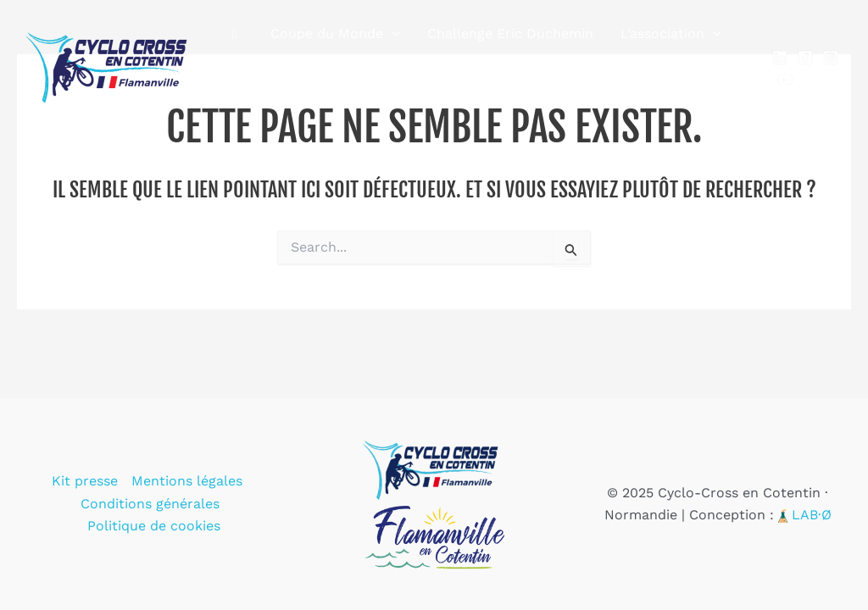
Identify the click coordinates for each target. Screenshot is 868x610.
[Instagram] (831, 58)
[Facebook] (805, 58)
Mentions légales (187, 481)
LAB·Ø (812, 515)
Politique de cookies (154, 526)
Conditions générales (150, 504)
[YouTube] (785, 80)
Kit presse (85, 481)
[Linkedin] (780, 58)
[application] (392, 34)
